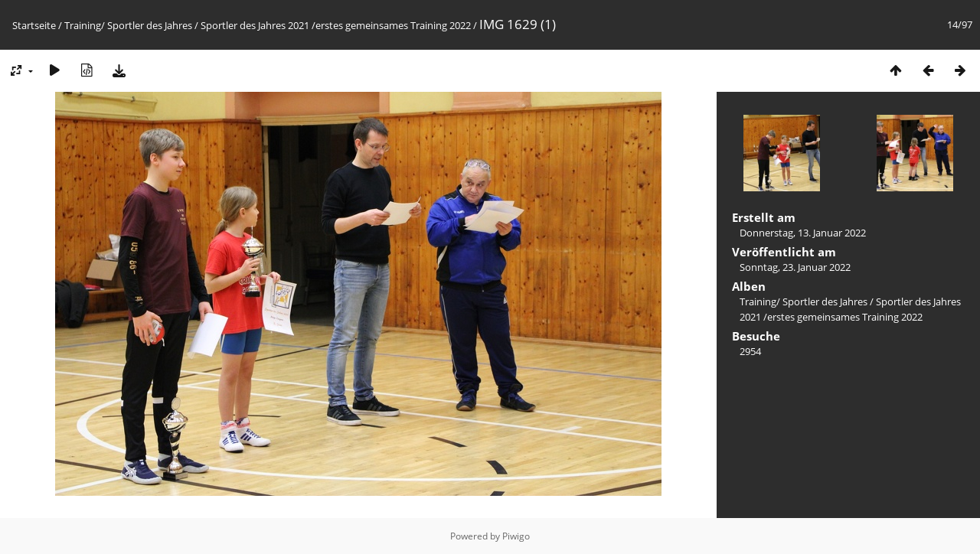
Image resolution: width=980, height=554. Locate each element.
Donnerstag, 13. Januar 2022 (803, 233)
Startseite (34, 25)
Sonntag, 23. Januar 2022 (795, 267)
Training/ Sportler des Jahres (128, 25)
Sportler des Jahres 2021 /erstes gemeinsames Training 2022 (336, 25)
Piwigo (516, 536)
